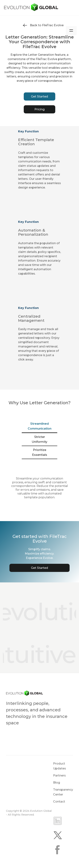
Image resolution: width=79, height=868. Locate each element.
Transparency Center (63, 792)
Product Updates (60, 766)
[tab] (39, 426)
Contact (59, 802)
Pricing (39, 109)
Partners (59, 775)
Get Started (39, 96)
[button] (71, 31)
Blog (57, 783)
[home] (39, 8)
